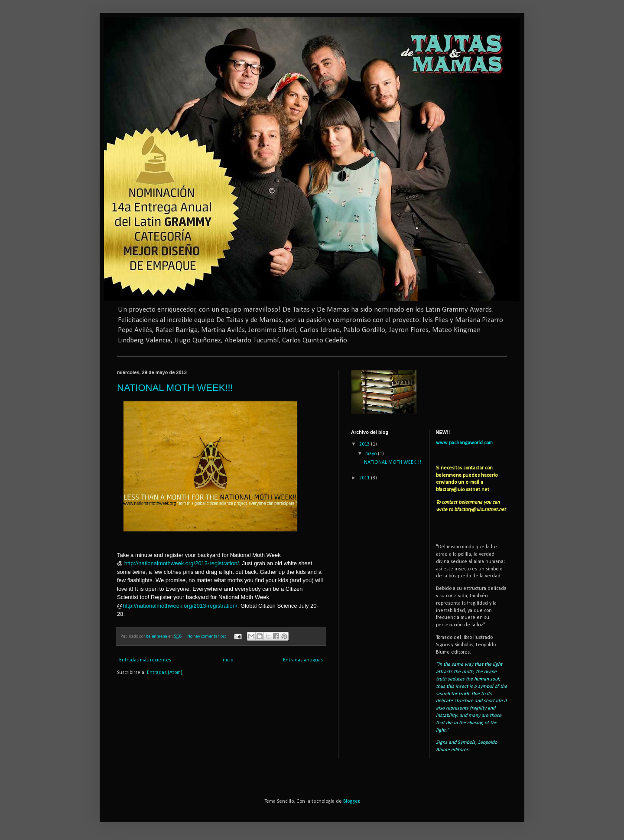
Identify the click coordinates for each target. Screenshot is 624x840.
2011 (365, 478)
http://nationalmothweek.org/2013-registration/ (182, 563)
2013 (365, 444)
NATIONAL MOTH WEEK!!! (175, 388)
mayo (372, 454)
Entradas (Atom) (165, 673)
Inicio (227, 660)
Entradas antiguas (303, 660)
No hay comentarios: (207, 637)
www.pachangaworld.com (464, 443)
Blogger (351, 801)
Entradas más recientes (145, 660)
